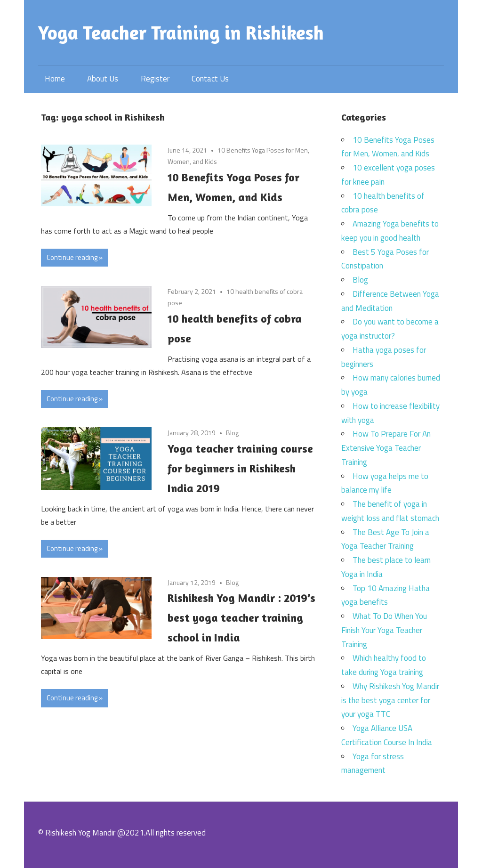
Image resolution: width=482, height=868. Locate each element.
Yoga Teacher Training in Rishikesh (181, 32)
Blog (232, 433)
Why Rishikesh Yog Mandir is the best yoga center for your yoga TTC (390, 700)
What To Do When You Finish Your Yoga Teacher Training (384, 630)
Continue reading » (75, 257)
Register (155, 79)
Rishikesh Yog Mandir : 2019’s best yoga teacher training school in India (241, 618)
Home (55, 79)
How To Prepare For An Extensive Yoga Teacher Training (386, 448)
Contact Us (210, 79)
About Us (103, 79)
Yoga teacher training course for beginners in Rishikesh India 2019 (240, 468)
